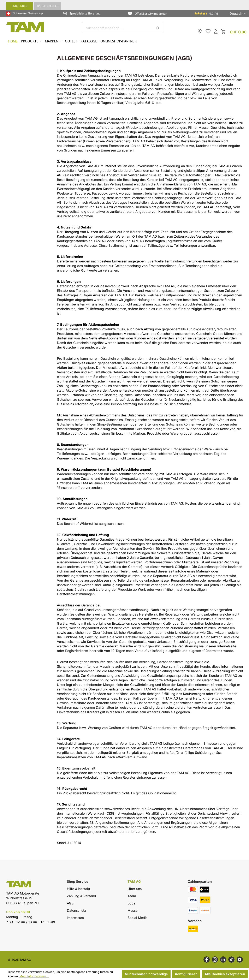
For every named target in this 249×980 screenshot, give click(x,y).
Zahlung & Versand (81, 896)
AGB (70, 903)
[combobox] (117, 28)
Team (132, 896)
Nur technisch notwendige (146, 974)
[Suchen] (158, 28)
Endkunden (20, 6)
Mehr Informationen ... (34, 976)
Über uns (135, 889)
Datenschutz (76, 910)
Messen (133, 910)
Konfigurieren (186, 974)
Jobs (131, 903)
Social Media (138, 918)
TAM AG (134, 882)
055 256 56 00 (18, 912)
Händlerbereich (48, 6)
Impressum (75, 918)
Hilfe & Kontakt (78, 889)
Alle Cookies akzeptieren (225, 974)
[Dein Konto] (216, 31)
